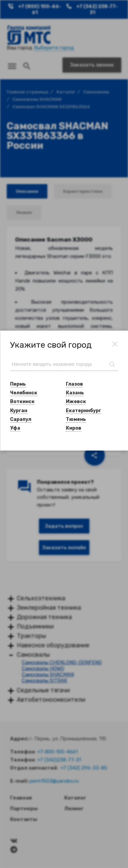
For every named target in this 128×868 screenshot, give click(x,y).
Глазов (74, 384)
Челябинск (24, 393)
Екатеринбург (83, 411)
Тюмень (76, 419)
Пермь (18, 384)
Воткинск (22, 402)
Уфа (15, 428)
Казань (75, 393)
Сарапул (21, 419)
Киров (74, 428)
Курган (19, 411)
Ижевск (76, 402)
